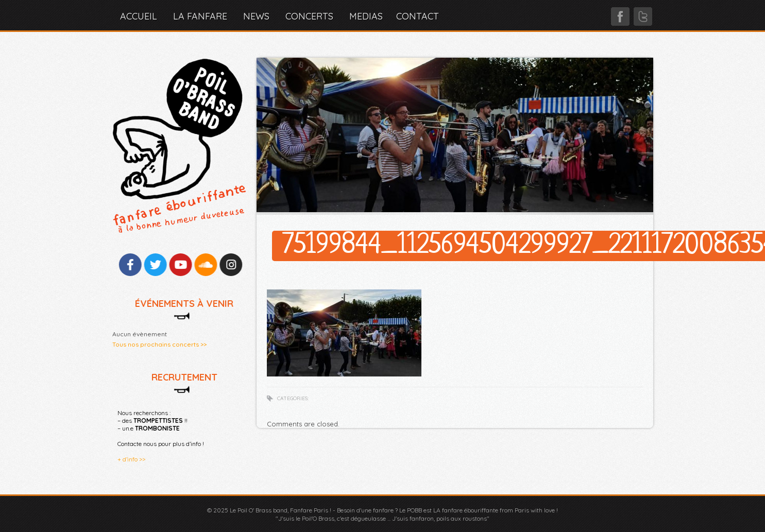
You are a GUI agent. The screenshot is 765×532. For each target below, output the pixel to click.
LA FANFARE (200, 16)
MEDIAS (366, 16)
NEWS (256, 16)
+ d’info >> (131, 459)
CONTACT (418, 16)
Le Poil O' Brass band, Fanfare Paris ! (280, 510)
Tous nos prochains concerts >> (159, 344)
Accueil (139, 16)
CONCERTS (309, 16)
